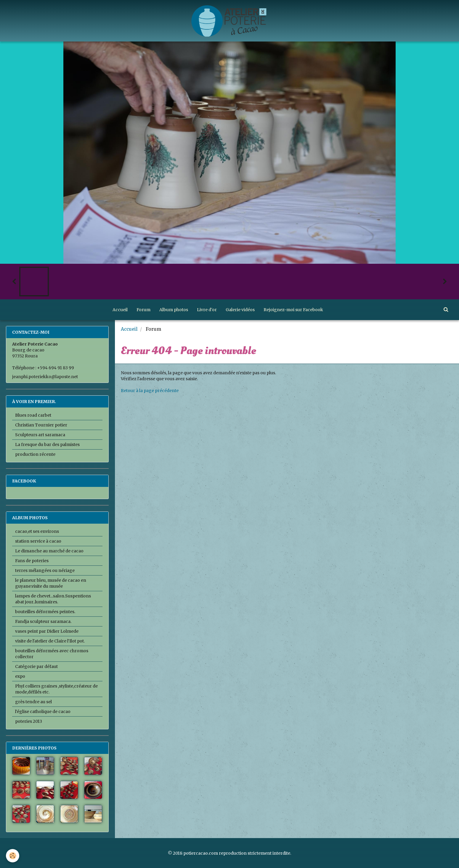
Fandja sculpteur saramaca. (43, 621)
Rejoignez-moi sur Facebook (293, 310)
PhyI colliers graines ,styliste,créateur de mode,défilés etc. (56, 689)
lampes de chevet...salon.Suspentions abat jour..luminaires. (53, 599)
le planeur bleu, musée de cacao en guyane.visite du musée (51, 583)
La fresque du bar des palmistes (47, 445)
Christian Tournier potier (41, 425)
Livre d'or (207, 310)
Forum (143, 310)
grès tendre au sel (33, 702)
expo (20, 676)
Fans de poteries (32, 561)
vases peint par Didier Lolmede (47, 631)
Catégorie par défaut (36, 666)
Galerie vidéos (240, 310)
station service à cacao (38, 541)
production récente (35, 454)
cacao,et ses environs (37, 531)
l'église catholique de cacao (43, 712)
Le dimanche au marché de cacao (49, 551)
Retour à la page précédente (150, 391)
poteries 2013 (29, 721)
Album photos (174, 310)
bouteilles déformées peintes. (45, 612)
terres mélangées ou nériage (45, 570)
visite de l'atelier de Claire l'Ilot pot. (50, 641)
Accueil (120, 310)
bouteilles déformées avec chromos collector (52, 654)
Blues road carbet (33, 415)
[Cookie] (13, 856)
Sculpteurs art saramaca (40, 435)
